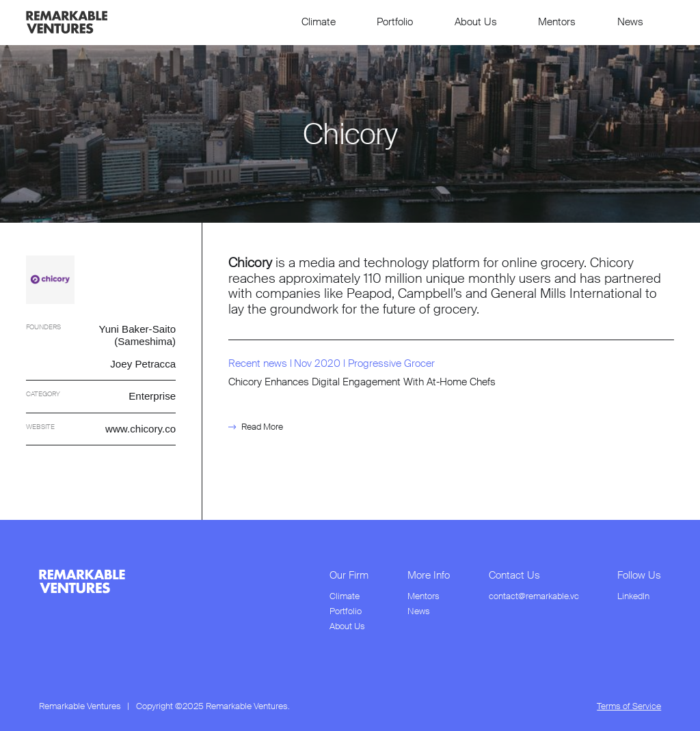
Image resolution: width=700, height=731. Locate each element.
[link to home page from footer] (82, 581)
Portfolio (395, 22)
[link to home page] (67, 22)
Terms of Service (629, 706)
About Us (476, 22)
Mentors (557, 22)
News (630, 22)
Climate (319, 22)
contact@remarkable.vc (534, 596)
